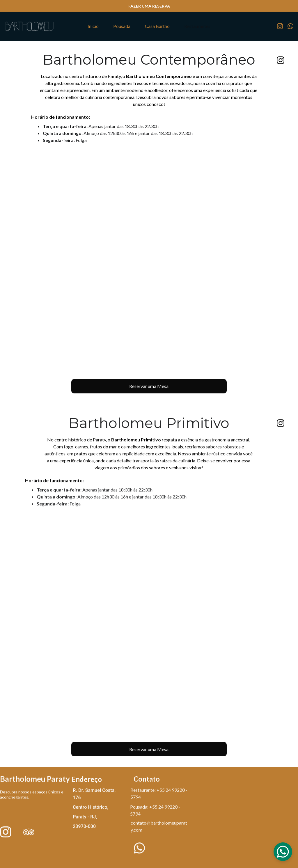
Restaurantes (197, 26)
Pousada (122, 26)
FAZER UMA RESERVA (149, 6)
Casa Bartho (157, 26)
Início (93, 26)
